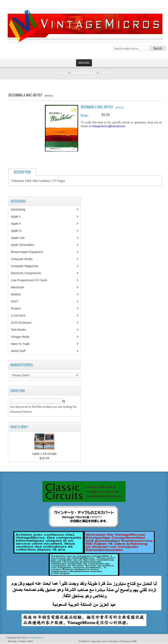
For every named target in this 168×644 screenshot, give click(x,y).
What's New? (19, 427)
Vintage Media (22, 337)
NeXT (15, 301)
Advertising (20, 209)
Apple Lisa (21, 238)
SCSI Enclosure (23, 323)
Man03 (105, 73)
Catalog (61, 73)
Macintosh (20, 287)
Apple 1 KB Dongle (44, 454)
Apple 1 (18, 217)
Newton (16, 294)
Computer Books (84, 73)
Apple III (18, 231)
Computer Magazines (28, 266)
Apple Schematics (25, 245)
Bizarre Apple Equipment (29, 252)
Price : (85, 115)
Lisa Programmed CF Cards (31, 280)
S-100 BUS (20, 316)
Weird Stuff (20, 351)
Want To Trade (20, 344)
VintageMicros (35, 637)
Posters (18, 308)
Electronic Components (28, 273)
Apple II (18, 224)
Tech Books (21, 330)
